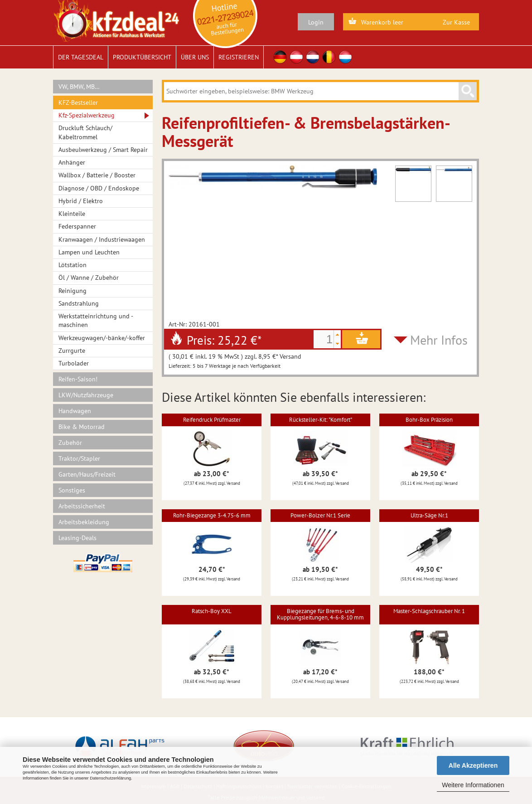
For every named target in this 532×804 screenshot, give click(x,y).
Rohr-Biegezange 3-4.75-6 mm (212, 515)
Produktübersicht (142, 57)
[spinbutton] (324, 339)
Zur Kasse (456, 22)
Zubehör (70, 443)
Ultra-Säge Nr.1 (429, 515)
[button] (337, 335)
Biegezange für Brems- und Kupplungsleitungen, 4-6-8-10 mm (320, 614)
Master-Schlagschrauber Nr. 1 (429, 611)
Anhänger (72, 162)
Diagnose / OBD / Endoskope (99, 188)
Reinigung (73, 291)
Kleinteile (72, 214)
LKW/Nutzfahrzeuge (86, 395)
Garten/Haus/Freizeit (87, 474)
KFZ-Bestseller (78, 102)
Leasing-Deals (77, 538)
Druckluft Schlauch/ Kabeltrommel (85, 132)
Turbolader (74, 363)
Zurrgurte (72, 351)
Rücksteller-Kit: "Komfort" (321, 420)
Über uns (195, 57)
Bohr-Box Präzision (429, 420)
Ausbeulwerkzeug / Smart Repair (103, 150)
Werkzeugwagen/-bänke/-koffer (102, 338)
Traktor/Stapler (79, 458)
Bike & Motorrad (82, 427)
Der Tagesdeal (81, 57)
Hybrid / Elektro (81, 201)
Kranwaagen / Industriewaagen (102, 239)
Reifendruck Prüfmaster (212, 420)
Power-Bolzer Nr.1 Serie (320, 515)
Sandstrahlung (79, 303)
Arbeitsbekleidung (84, 522)
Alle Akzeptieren (473, 765)
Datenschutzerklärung (110, 778)
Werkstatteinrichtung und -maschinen (96, 320)
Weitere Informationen (473, 785)
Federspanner (77, 226)
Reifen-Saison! (78, 379)
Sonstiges (72, 490)
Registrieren (239, 57)
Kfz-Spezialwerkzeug (87, 115)
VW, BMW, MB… (79, 87)
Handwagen (75, 411)
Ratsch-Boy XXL (212, 611)
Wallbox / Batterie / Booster (97, 175)
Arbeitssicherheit (82, 506)
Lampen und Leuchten (89, 252)
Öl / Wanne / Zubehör (89, 278)
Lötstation (73, 265)
